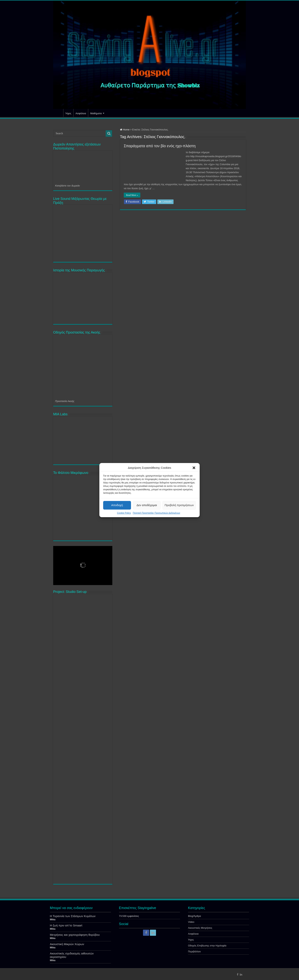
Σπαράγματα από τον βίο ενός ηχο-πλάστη (160, 146)
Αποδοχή (117, 505)
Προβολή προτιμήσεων (179, 505)
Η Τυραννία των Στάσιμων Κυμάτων (73, 916)
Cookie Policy (124, 513)
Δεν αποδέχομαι (147, 505)
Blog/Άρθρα (195, 916)
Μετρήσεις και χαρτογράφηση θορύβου (75, 935)
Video (191, 922)
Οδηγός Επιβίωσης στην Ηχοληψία (207, 946)
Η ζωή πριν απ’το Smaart (66, 925)
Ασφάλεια (81, 113)
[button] (194, 468)
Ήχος (68, 113)
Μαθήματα (96, 113)
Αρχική (58, 113)
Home (125, 130)
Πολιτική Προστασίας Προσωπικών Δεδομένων (156, 513)
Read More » (132, 195)
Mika (53, 919)
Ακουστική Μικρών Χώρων (67, 944)
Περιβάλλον (194, 951)
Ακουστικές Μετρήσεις (200, 928)
